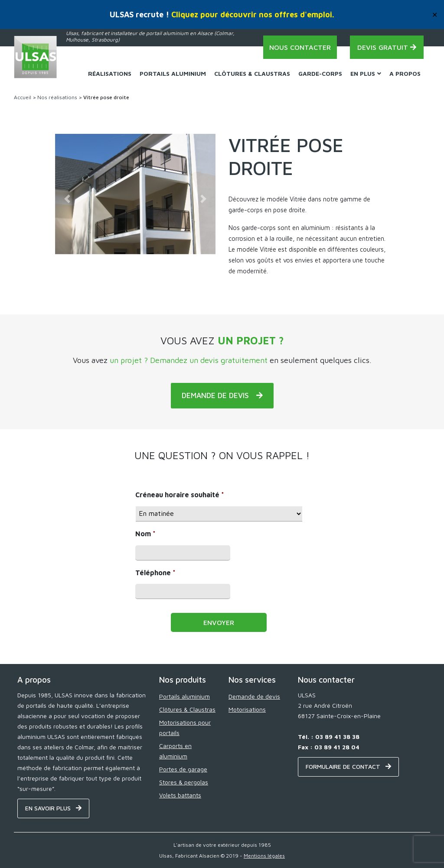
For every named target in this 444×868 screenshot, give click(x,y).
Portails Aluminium (173, 73)
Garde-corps (320, 73)
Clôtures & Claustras (252, 73)
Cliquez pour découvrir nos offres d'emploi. (253, 15)
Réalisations (110, 73)
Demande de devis (254, 696)
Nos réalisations (57, 97)
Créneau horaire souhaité (180, 495)
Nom (145, 534)
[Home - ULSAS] (36, 57)
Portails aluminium (184, 696)
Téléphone (155, 573)
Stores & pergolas (184, 782)
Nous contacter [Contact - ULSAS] (300, 47)
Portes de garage (183, 769)
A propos (405, 73)
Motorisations (247, 709)
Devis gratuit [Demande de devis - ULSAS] (387, 47)
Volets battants (180, 795)
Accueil (23, 97)
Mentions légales (264, 856)
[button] (67, 199)
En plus (366, 73)
